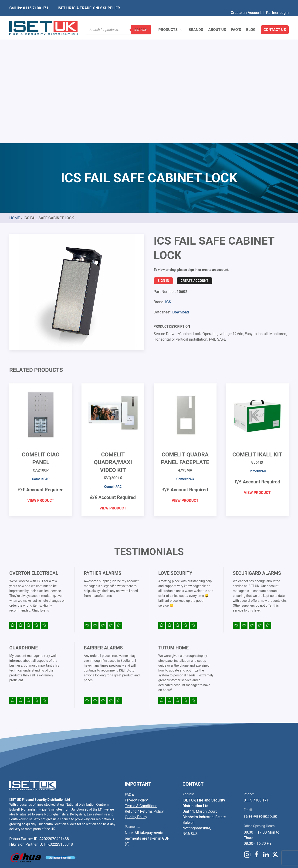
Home (15, 105)
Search (141, 18)
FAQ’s (236, 18)
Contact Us (275, 18)
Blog (251, 18)
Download (181, 199)
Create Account (195, 168)
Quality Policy (136, 704)
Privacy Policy (136, 687)
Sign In (163, 168)
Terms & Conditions (141, 693)
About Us (217, 18)
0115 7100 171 (256, 687)
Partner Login (277, 3)
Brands (196, 18)
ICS (168, 189)
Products (171, 19)
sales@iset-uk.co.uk (260, 703)
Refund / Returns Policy (144, 698)
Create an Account (246, 3)
